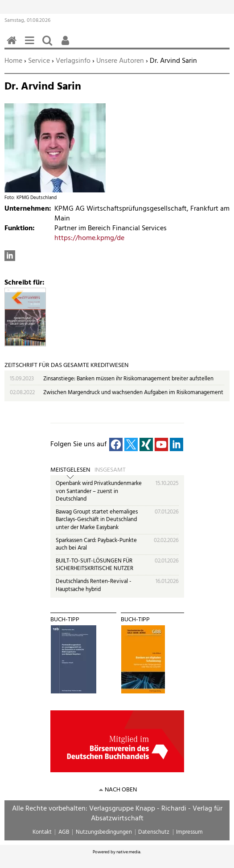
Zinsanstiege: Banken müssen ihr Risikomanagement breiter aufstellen (128, 379)
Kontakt (42, 832)
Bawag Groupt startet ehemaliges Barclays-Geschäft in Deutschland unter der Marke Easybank (97, 520)
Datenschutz (154, 832)
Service (39, 61)
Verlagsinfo (73, 61)
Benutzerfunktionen (67, 45)
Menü (31, 45)
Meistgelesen (70, 470)
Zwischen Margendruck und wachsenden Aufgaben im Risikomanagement (133, 393)
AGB (64, 832)
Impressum (189, 832)
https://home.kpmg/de (89, 238)
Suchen (49, 45)
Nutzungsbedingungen (104, 832)
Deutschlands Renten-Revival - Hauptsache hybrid (94, 585)
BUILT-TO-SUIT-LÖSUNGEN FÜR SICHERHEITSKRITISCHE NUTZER (94, 565)
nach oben (121, 790)
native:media (128, 852)
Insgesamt (110, 470)
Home (13, 61)
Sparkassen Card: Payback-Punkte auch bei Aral (96, 544)
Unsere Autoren (120, 61)
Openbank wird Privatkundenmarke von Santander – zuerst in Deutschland (99, 491)
